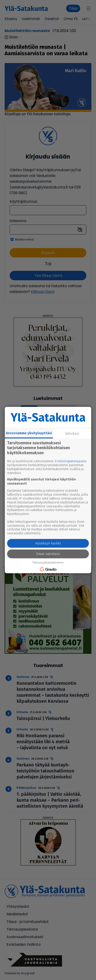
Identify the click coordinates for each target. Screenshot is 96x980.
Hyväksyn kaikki (48, 543)
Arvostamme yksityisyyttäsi (29, 433)
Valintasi (72, 434)
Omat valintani (48, 554)
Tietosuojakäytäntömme (48, 563)
